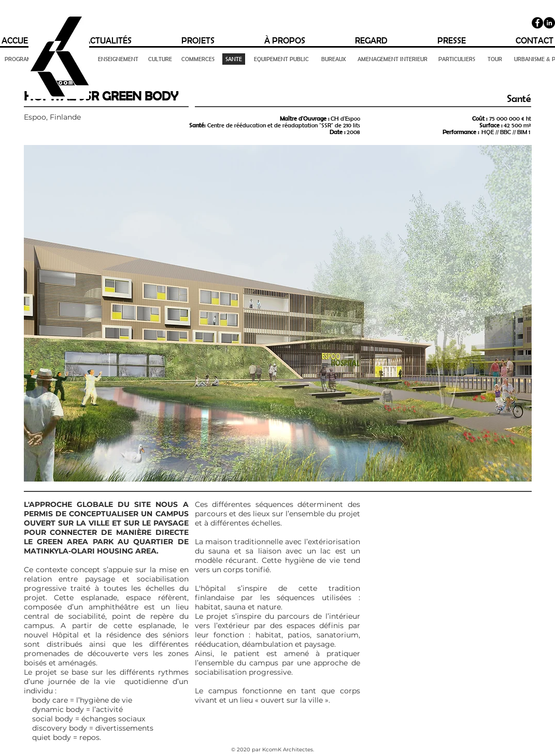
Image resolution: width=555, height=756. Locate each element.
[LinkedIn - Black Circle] (549, 23)
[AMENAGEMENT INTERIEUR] (393, 59)
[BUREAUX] (333, 59)
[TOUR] (495, 59)
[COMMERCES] (198, 59)
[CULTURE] (160, 59)
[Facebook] (537, 23)
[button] (278, 313)
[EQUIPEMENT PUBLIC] (282, 59)
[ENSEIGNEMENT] (118, 59)
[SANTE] (234, 59)
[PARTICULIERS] (457, 59)
